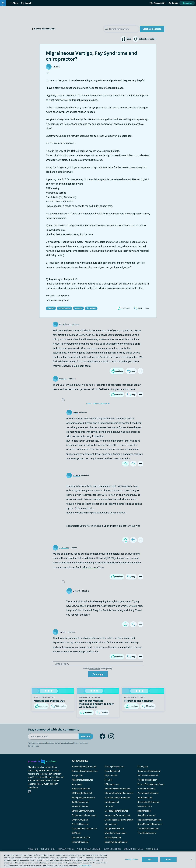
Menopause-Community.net (117, 815)
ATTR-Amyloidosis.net (82, 793)
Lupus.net (109, 806)
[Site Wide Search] (26, 3)
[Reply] (138, 308)
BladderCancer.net (80, 802)
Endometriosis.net (80, 842)
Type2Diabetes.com (147, 833)
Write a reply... (62, 664)
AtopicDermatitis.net (81, 789)
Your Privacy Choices (89, 849)
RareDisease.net (145, 798)
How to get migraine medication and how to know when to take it (96, 704)
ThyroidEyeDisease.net (148, 829)
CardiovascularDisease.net (84, 815)
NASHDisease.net (113, 837)
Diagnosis (51, 308)
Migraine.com (90, 567)
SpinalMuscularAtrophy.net (150, 824)
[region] (98, 860)
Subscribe (187, 3)
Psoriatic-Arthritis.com (148, 793)
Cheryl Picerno (65, 324)
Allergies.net (77, 775)
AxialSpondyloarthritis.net (83, 798)
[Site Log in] (173, 3)
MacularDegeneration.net (116, 811)
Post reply (98, 674)
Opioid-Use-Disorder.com (149, 771)
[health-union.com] (42, 761)
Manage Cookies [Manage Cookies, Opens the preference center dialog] (132, 860)
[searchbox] (124, 29)
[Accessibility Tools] (158, 3)
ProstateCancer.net (146, 789)
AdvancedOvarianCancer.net (85, 771)
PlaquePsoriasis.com (147, 780)
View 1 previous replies (98, 404)
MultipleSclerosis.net (114, 829)
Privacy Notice (79, 743)
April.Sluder (64, 548)
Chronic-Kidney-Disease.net (84, 829)
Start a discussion (152, 29)
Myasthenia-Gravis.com (115, 833)
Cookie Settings (112, 849)
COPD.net (76, 833)
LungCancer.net (112, 802)
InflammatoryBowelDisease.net (119, 793)
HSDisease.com (112, 784)
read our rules (95, 669)
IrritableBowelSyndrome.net (117, 798)
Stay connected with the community (54, 730)
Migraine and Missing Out (49, 701)
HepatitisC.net (111, 775)
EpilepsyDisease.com (114, 766)
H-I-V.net (108, 780)
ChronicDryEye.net (80, 820)
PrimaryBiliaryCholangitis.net (151, 784)
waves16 (56, 67)
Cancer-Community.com (83, 811)
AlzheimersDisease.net (82, 780)
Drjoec (76, 412)
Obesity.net (143, 766)
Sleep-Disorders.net (147, 815)
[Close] (192, 859)
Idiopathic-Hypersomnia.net (117, 789)
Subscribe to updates (145, 39)
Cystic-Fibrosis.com (81, 837)
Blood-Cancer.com (80, 806)
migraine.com (77, 366)
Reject (150, 860)
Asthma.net (77, 784)
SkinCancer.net (144, 811)
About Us (33, 849)
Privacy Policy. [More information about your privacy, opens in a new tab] (86, 865)
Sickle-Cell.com (145, 806)
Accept (169, 860)
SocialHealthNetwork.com (150, 820)
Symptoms (78, 308)
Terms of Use (33, 746)
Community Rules (134, 849)
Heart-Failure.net (112, 771)
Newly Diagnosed (64, 308)
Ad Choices (152, 849)
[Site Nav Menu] (14, 3)
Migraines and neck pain (139, 701)
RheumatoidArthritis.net (149, 802)
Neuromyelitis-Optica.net (116, 842)
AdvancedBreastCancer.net (84, 766)
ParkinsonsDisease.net (148, 775)
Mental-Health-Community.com (119, 820)
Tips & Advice (91, 308)
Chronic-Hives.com (80, 824)
